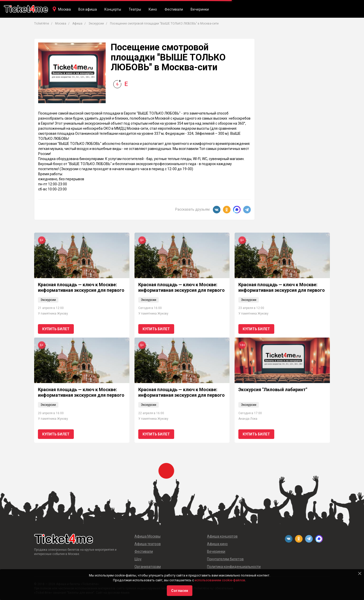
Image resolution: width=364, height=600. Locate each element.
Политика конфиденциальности (234, 567)
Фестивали (174, 9)
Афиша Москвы (147, 536)
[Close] (360, 573)
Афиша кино (217, 544)
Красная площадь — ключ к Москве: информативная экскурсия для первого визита (81, 290)
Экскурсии (48, 300)
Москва (64, 9)
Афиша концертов (222, 536)
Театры (135, 9)
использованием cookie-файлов (220, 580)
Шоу (138, 559)
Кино (153, 9)
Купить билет (56, 329)
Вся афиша (88, 9)
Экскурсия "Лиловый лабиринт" (273, 390)
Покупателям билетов (225, 559)
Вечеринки (200, 9)
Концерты (113, 9)
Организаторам (148, 567)
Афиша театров (148, 544)
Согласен (180, 591)
